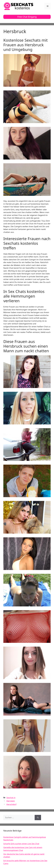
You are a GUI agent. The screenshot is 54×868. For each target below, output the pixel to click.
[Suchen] (38, 818)
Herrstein (11, 801)
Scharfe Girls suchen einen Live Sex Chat (21, 844)
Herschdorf (11, 804)
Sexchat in (11, 798)
